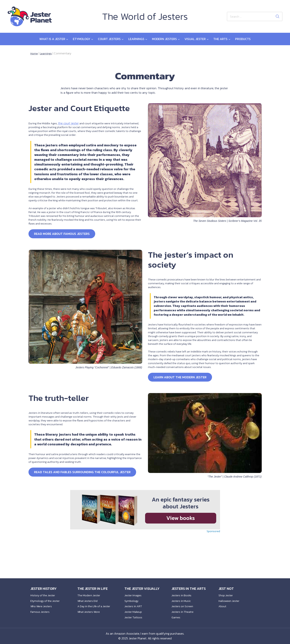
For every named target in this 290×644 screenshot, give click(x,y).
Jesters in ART (134, 605)
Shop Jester (226, 592)
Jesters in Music (182, 599)
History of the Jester (44, 592)
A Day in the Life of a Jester (96, 605)
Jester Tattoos (134, 617)
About (223, 605)
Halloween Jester (230, 599)
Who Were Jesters (42, 605)
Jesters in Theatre (184, 611)
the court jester (71, 133)
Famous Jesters (41, 611)
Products (243, 39)
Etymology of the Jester (47, 599)
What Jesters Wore (90, 611)
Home (34, 53)
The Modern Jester (90, 592)
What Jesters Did (89, 599)
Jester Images (134, 592)
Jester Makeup (134, 611)
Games (176, 617)
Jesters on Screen (183, 605)
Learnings (47, 53)
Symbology (132, 599)
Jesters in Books (182, 592)
